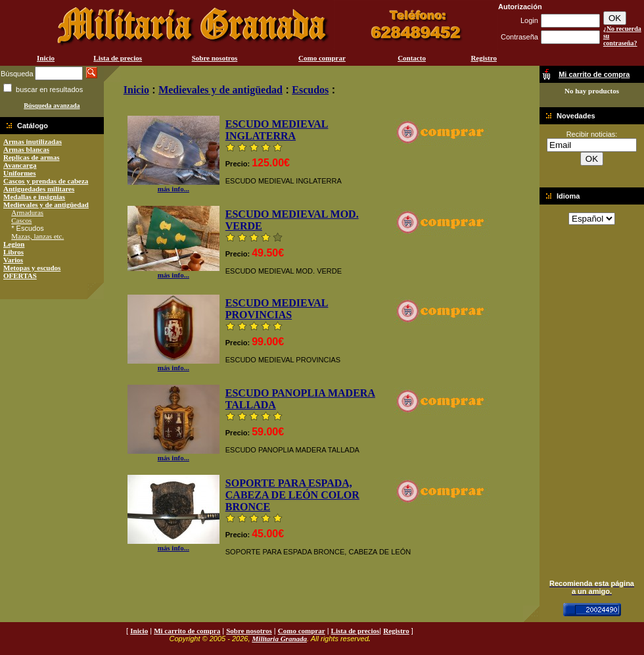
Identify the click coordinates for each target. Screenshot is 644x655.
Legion (14, 244)
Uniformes (20, 173)
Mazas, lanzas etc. (37, 236)
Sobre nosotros (215, 58)
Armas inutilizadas (33, 141)
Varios (13, 260)
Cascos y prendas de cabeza (46, 181)
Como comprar (322, 58)
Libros (13, 252)
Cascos (21, 220)
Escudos (310, 90)
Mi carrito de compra (187, 631)
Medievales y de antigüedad (46, 205)
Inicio (46, 58)
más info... (173, 185)
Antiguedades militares (39, 189)
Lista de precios (118, 58)
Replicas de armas (32, 157)
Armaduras (27, 212)
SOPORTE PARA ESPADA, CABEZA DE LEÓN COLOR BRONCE (292, 495)
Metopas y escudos (32, 268)
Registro (484, 58)
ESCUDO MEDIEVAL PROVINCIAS (277, 309)
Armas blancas (26, 149)
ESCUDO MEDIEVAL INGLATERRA (277, 130)
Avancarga (20, 165)
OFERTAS (20, 276)
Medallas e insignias (34, 197)
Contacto (412, 58)
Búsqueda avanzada (52, 106)
